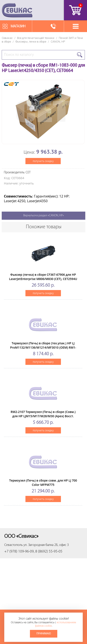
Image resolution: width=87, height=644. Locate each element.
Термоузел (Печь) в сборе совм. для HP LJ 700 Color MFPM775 (43, 483)
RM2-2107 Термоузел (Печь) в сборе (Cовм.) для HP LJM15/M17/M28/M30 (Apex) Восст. (43, 414)
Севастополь (13, 545)
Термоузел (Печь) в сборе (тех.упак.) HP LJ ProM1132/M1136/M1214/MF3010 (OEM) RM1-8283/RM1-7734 (43, 347)
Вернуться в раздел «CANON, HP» (43, 216)
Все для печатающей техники (36, 38)
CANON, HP (58, 42)
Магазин (18, 26)
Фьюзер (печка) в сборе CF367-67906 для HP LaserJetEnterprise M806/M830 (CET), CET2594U (43, 277)
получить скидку (43, 161)
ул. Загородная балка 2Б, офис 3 (46, 545)
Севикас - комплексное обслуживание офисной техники (17, 10)
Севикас (7, 38)
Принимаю (44, 634)
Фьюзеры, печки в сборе (31, 42)
